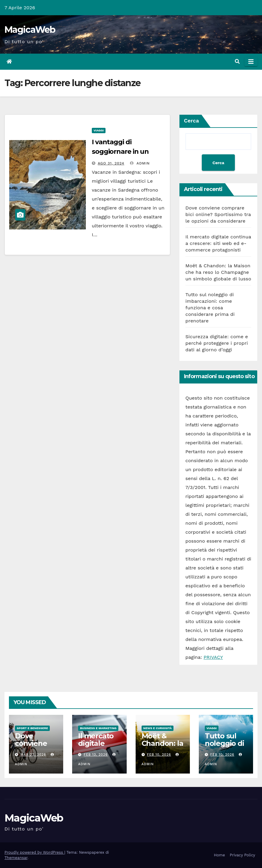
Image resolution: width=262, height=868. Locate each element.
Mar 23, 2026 (33, 755)
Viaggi (99, 130)
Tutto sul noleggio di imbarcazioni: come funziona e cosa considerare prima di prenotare (210, 308)
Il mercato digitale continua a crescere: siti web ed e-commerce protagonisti (218, 243)
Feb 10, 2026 (159, 755)
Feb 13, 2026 (96, 755)
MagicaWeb (30, 30)
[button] (237, 62)
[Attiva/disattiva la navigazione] (251, 62)
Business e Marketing (98, 728)
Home (220, 855)
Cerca (192, 121)
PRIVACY (213, 657)
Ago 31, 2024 (111, 163)
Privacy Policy (242, 855)
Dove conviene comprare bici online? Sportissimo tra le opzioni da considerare (218, 214)
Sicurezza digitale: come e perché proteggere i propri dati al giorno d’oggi (217, 343)
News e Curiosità (158, 728)
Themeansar (16, 858)
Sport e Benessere (32, 728)
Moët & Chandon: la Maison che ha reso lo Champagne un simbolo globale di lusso (218, 272)
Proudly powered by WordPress (34, 852)
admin (140, 163)
